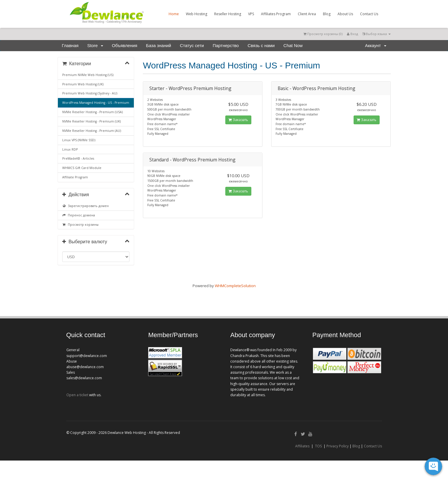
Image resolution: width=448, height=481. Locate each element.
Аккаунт (376, 45)
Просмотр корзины (81, 225)
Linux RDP (70, 149)
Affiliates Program (276, 14)
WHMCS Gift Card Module (82, 168)
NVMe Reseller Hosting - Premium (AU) (92, 131)
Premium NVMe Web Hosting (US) (88, 75)
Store (95, 45)
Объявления (125, 45)
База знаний (159, 45)
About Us (345, 14)
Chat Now (293, 45)
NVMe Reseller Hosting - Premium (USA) (92, 112)
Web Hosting (197, 14)
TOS (318, 446)
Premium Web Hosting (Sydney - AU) (90, 93)
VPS (251, 14)
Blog (327, 14)
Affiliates (302, 446)
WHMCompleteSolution (235, 286)
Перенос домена (79, 215)
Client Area (307, 14)
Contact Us (369, 14)
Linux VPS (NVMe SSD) (79, 140)
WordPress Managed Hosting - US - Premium (96, 103)
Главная (70, 45)
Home (174, 14)
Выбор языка (377, 34)
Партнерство (226, 45)
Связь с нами (261, 45)
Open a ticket (77, 395)
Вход (352, 34)
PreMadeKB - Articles (78, 158)
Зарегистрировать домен (86, 206)
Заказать (238, 120)
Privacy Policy (338, 446)
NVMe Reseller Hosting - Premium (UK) (91, 121)
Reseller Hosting (228, 14)
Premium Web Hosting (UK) (83, 84)
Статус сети (192, 45)
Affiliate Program (75, 177)
